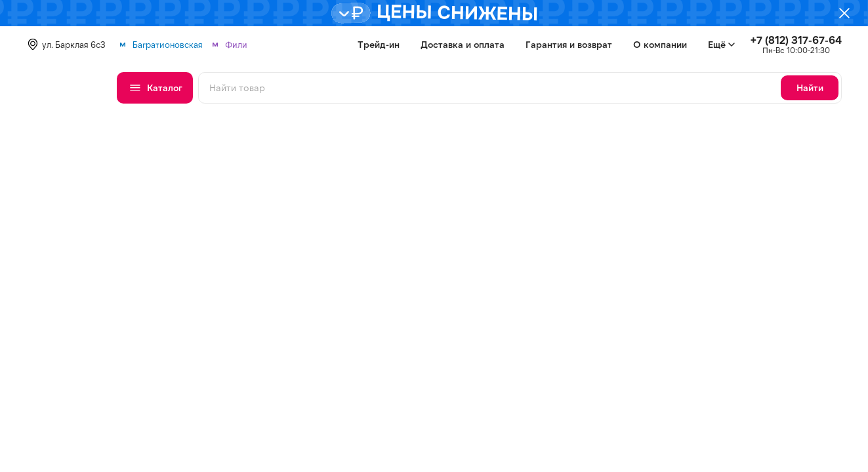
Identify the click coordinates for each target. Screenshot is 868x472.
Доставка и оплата (463, 45)
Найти (810, 88)
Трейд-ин (379, 45)
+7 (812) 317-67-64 (796, 40)
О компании (660, 45)
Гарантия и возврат (569, 45)
